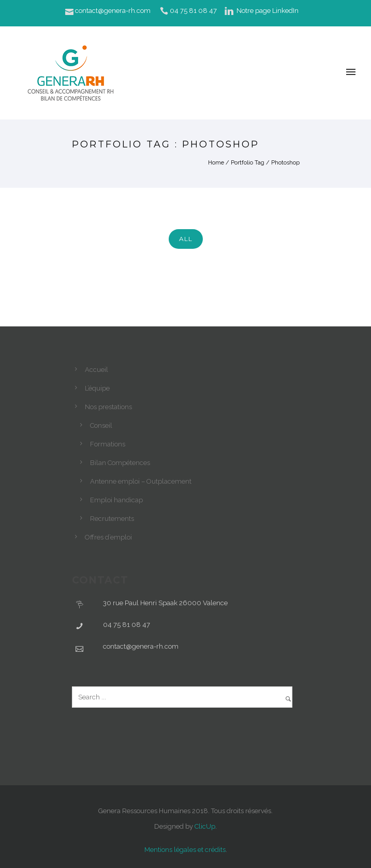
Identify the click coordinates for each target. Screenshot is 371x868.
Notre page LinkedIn (268, 11)
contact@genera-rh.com (113, 11)
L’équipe (97, 388)
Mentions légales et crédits (185, 850)
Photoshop (285, 163)
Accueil (97, 370)
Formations (108, 444)
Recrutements (112, 519)
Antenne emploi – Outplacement (141, 481)
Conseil (101, 425)
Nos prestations (108, 407)
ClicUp (205, 826)
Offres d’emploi (108, 537)
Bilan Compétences (120, 463)
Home (216, 163)
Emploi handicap (116, 500)
